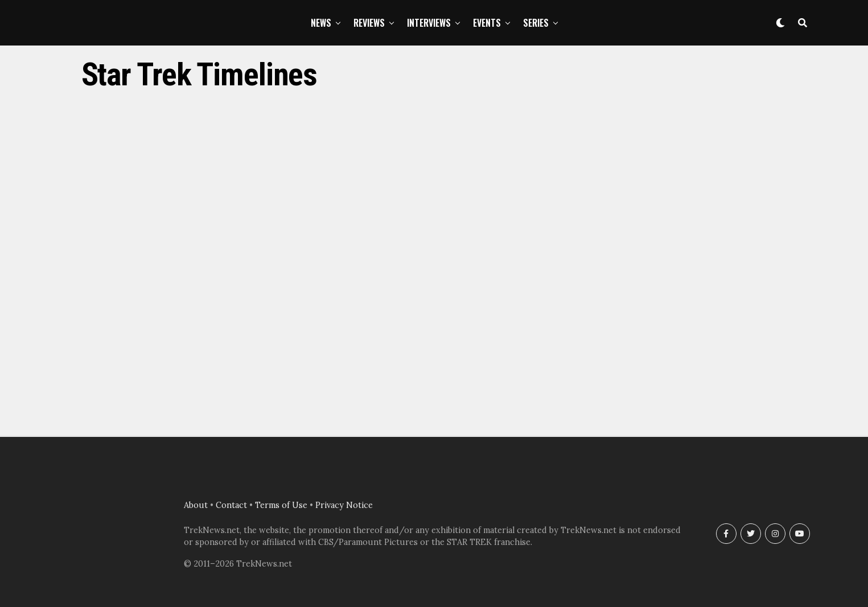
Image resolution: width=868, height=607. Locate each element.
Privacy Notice (344, 505)
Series (536, 23)
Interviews (429, 23)
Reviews (369, 23)
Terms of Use (281, 505)
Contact (231, 505)
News (321, 23)
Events (487, 23)
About (196, 505)
